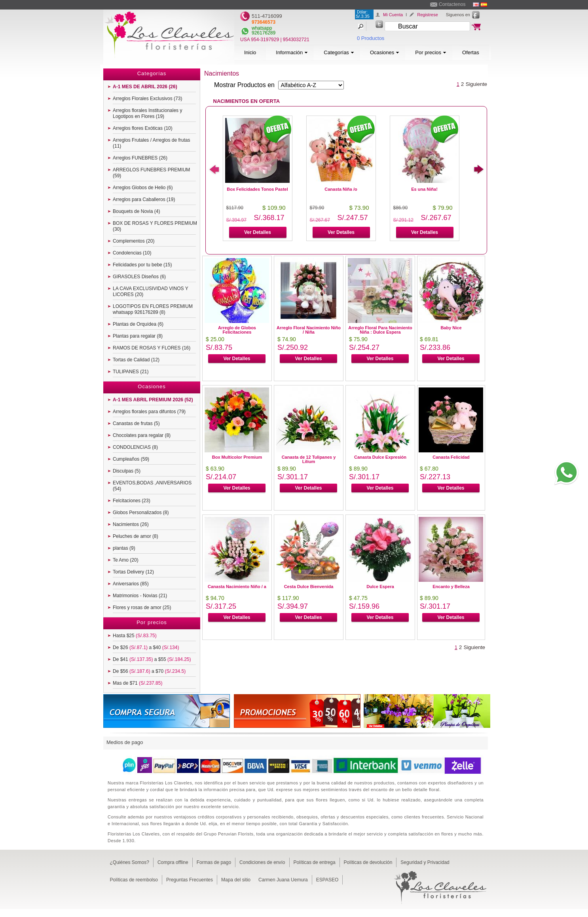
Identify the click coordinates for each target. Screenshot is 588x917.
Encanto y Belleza (451, 587)
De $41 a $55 (152, 659)
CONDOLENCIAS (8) (135, 447)
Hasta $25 (135, 636)
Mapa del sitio (236, 880)
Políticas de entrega (315, 862)
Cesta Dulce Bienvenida (309, 587)
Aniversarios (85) (131, 584)
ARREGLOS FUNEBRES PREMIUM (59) (151, 173)
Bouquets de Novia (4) (136, 211)
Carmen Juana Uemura (283, 880)
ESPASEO (327, 880)
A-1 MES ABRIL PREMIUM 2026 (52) (153, 400)
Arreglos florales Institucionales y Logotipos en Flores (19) (147, 113)
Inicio (250, 52)
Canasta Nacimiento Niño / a (237, 587)
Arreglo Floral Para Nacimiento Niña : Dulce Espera (380, 330)
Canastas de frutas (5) (136, 423)
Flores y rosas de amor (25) (142, 608)
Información (292, 52)
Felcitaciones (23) (132, 501)
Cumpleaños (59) (131, 459)
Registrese (428, 15)
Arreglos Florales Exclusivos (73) (147, 99)
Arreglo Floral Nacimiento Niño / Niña (309, 330)
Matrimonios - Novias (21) (140, 596)
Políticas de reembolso (134, 880)
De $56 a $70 (149, 671)
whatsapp (262, 28)
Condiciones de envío (262, 862)
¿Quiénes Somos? (130, 862)
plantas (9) (124, 548)
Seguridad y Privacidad (425, 862)
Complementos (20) (134, 241)
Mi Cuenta (393, 15)
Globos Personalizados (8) (141, 513)
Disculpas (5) (127, 471)
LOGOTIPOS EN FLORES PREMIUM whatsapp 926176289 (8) (153, 309)
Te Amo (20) (126, 560)
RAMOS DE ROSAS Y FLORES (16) (152, 348)
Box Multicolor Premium (237, 457)
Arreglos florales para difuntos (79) (149, 412)
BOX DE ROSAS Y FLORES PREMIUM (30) (155, 226)
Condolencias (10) (132, 253)
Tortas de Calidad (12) (136, 360)
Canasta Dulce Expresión (380, 457)
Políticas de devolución (368, 862)
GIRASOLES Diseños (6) (139, 277)
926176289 (264, 33)
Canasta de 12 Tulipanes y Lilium (309, 459)
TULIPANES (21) (131, 372)
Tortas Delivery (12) (133, 572)
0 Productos (371, 38)
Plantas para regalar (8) (138, 336)
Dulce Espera (380, 587)
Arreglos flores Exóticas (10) (143, 128)
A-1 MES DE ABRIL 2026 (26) (145, 87)
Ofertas (471, 52)
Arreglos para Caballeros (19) (144, 199)
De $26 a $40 (146, 647)
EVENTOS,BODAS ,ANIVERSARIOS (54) (152, 486)
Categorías (339, 52)
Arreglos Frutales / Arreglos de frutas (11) (151, 143)
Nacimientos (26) (131, 524)
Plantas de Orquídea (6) (138, 324)
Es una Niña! (424, 189)
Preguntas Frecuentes (190, 880)
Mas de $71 (138, 683)
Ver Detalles (258, 232)
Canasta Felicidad (451, 457)
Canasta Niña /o (341, 189)
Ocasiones (385, 52)
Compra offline (173, 862)
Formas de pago (214, 862)
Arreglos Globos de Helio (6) (143, 188)
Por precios (431, 52)
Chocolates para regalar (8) (142, 435)
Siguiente (476, 84)
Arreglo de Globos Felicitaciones (237, 330)
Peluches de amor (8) (136, 536)
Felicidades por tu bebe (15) (142, 265)
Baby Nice (451, 328)
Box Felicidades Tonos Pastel (257, 189)
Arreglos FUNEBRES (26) (140, 158)
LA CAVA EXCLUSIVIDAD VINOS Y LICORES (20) (151, 291)
